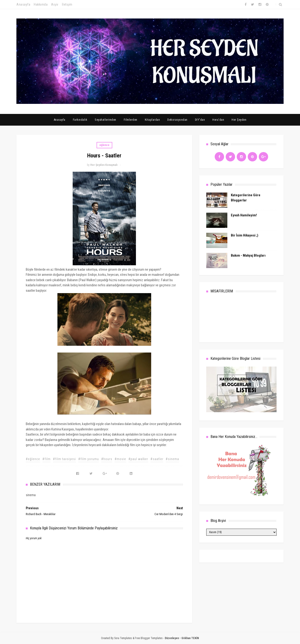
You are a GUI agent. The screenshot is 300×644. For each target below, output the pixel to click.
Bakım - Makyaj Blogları (248, 255)
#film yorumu (89, 459)
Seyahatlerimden (105, 120)
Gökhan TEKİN (190, 638)
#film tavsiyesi (64, 459)
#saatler (157, 459)
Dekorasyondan (177, 120)
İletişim (67, 4)
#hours (107, 459)
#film (47, 459)
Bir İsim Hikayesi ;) (245, 235)
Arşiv (55, 4)
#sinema (172, 459)
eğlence (104, 145)
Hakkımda (41, 4)
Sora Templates (123, 638)
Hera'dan (218, 120)
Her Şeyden (239, 120)
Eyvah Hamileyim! (244, 215)
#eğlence (33, 459)
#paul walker (138, 459)
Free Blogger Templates (149, 638)
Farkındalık (80, 120)
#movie (120, 459)
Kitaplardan (152, 120)
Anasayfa (23, 4)
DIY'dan (200, 120)
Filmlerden (131, 120)
